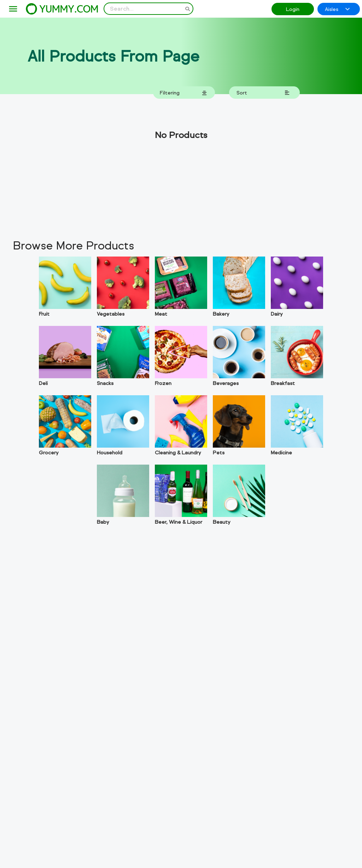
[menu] (13, 9)
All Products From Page (113, 56)
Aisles (338, 9)
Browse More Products (74, 245)
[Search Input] (148, 9)
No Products (181, 135)
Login (293, 9)
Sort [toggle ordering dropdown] (263, 93)
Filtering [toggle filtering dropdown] (184, 93)
